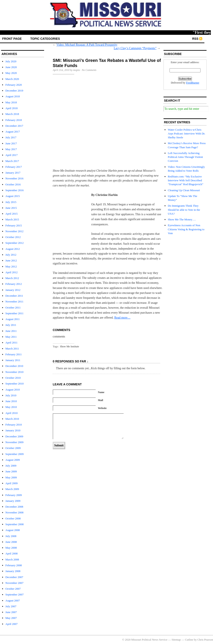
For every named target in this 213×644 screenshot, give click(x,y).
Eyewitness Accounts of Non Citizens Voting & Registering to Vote (186, 229)
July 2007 (11, 606)
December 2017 (14, 126)
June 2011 (11, 331)
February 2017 (14, 167)
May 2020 (11, 73)
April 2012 (12, 272)
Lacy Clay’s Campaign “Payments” (135, 48)
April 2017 (12, 155)
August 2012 (13, 249)
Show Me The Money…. (182, 219)
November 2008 (14, 512)
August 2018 (13, 96)
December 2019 (14, 91)
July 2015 (11, 202)
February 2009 (14, 495)
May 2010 (11, 407)
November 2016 (14, 178)
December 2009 (14, 436)
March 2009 (12, 489)
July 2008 (11, 536)
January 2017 (13, 173)
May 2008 (11, 548)
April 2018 (12, 108)
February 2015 (14, 225)
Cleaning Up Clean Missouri (184, 190)
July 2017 (11, 137)
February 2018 (14, 120)
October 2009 (13, 448)
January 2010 (13, 430)
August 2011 (12, 319)
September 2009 (15, 454)
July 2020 (11, 61)
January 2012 (13, 290)
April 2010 (12, 413)
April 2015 (12, 214)
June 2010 (11, 401)
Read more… (122, 318)
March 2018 (12, 114)
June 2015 (11, 208)
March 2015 (12, 219)
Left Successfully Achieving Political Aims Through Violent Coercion (185, 157)
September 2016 (15, 190)
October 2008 (13, 518)
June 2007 (11, 612)
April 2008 (12, 553)
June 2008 (11, 542)
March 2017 (12, 161)
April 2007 (12, 624)
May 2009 (11, 477)
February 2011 (14, 354)
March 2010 (12, 419)
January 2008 (13, 571)
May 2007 (11, 618)
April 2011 (11, 343)
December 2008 (14, 507)
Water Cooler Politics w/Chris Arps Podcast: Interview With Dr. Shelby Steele (187, 134)
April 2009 (12, 483)
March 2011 (12, 349)
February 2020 (14, 85)
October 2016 (13, 184)
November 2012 (14, 231)
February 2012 (14, 284)
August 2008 (13, 530)
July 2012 (11, 255)
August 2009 (13, 460)
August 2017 (13, 132)
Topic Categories (45, 39)
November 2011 (14, 301)
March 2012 (12, 278)
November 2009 (14, 442)
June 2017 (11, 143)
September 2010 (15, 384)
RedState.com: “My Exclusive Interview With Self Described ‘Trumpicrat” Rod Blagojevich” (186, 180)
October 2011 (13, 308)
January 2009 (13, 501)
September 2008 (15, 524)
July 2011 (11, 325)
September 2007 (15, 594)
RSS (195, 39)
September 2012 (15, 243)
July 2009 (11, 466)
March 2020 (12, 79)
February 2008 (14, 565)
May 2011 (11, 337)
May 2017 (11, 149)
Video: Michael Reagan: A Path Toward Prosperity (87, 45)
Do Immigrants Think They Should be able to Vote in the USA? (184, 210)
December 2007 (14, 577)
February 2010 (14, 425)
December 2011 (14, 296)
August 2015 (13, 196)
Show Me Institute (70, 346)
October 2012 (13, 237)
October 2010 (13, 378)
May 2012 (11, 266)
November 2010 (14, 372)
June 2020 (11, 67)
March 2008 (12, 559)
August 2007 (13, 601)
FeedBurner (193, 83)
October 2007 (13, 589)
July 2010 (11, 395)
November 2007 (14, 583)
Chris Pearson (205, 640)
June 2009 (11, 471)
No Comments (89, 70)
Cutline (189, 640)
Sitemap (176, 640)
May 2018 (11, 102)
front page (12, 39)
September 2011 (14, 313)
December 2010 (14, 366)
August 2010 (13, 390)
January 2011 (13, 360)
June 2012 (11, 260)
